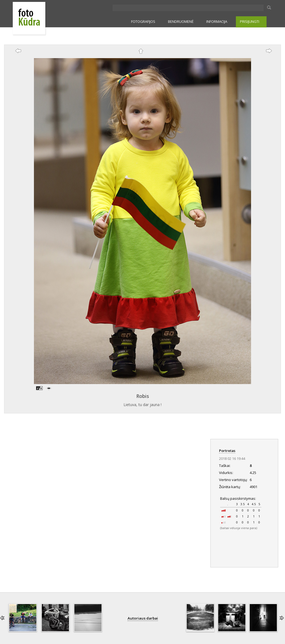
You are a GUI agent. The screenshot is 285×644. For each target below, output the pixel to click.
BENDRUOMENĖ (181, 21)
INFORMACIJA (217, 21)
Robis (143, 396)
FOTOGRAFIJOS (143, 21)
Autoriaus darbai (143, 618)
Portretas (227, 451)
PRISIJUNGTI (250, 21)
